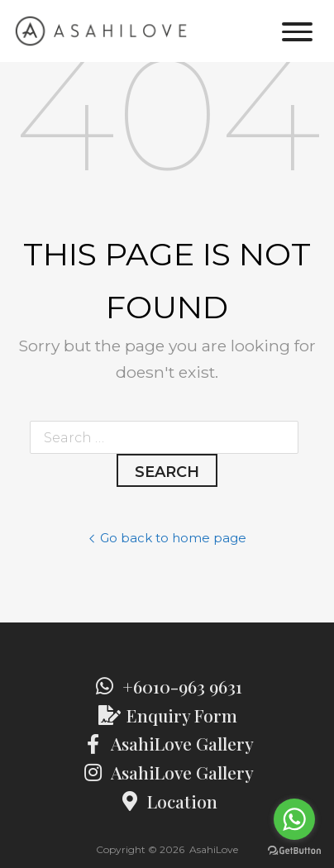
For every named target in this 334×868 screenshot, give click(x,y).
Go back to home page (167, 538)
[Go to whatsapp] (294, 819)
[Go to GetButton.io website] (294, 851)
